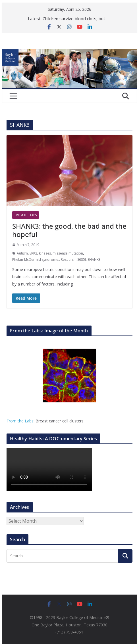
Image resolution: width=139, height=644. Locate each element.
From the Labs (20, 421)
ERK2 (33, 253)
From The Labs (26, 215)
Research (68, 260)
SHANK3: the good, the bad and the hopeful (69, 230)
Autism (22, 253)
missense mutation (68, 253)
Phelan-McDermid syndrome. (36, 260)
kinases (45, 253)
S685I (82, 260)
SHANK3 (94, 260)
